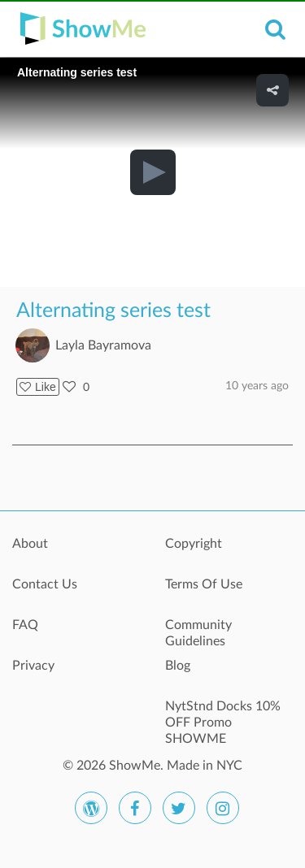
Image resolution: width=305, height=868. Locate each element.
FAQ (25, 625)
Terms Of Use (204, 584)
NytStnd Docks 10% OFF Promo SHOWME (223, 715)
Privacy (33, 666)
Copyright (194, 544)
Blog (178, 666)
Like (38, 387)
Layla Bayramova (103, 345)
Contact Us (45, 584)
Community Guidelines (198, 633)
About (30, 544)
